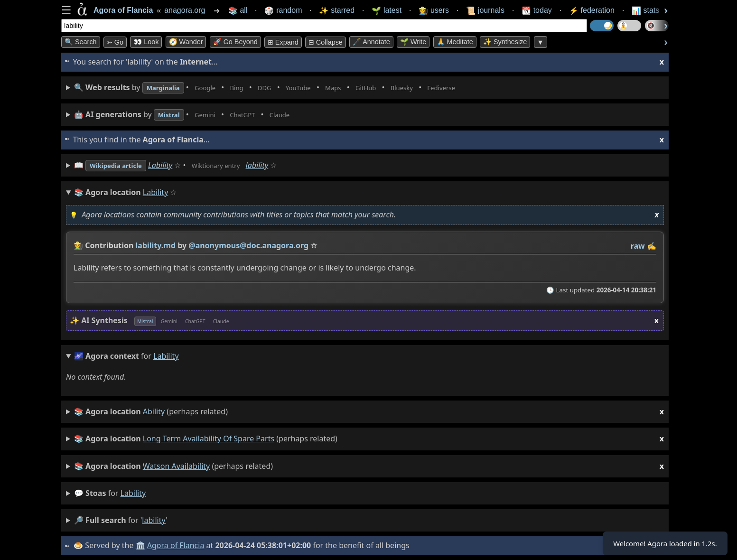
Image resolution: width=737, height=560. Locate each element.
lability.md (156, 245)
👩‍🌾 (78, 245)
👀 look (146, 42)
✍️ (652, 246)
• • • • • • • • (288, 88)
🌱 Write (413, 42)
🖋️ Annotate (371, 42)
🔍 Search (81, 42)
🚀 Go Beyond (235, 42)
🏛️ (141, 545)
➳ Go (115, 42)
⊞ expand (283, 42)
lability (280, 165)
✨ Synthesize (505, 42)
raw (638, 246)
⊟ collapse (326, 42)
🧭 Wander (186, 42)
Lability (172, 165)
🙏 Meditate (455, 42)
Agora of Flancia (177, 545)
